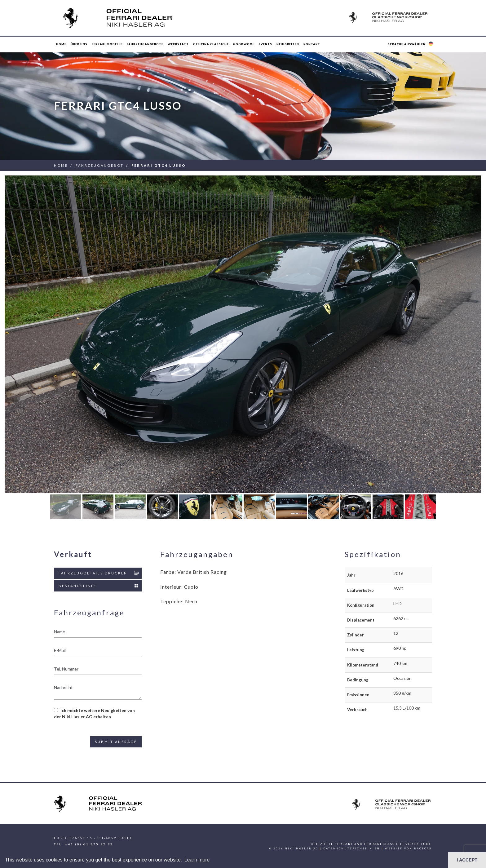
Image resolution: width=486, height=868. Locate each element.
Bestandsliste (99, 586)
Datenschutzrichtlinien (352, 848)
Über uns (79, 44)
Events (265, 44)
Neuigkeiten (288, 44)
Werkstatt (178, 44)
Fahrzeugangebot (100, 165)
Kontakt (312, 44)
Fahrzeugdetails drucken (99, 573)
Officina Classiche (211, 44)
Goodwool (244, 44)
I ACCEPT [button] (467, 860)
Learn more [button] (197, 860)
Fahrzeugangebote (145, 44)
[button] (411, 44)
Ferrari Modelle (107, 44)
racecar (423, 848)
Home (61, 44)
